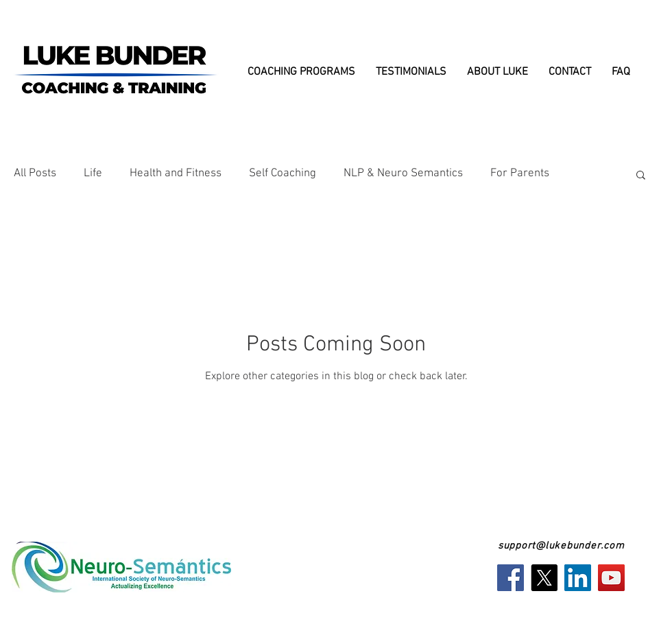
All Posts (35, 173)
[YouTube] (611, 578)
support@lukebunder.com (561, 546)
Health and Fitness (176, 173)
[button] (641, 176)
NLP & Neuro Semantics (403, 173)
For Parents (520, 173)
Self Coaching (283, 173)
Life (93, 173)
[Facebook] (511, 578)
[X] (544, 578)
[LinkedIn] (578, 578)
